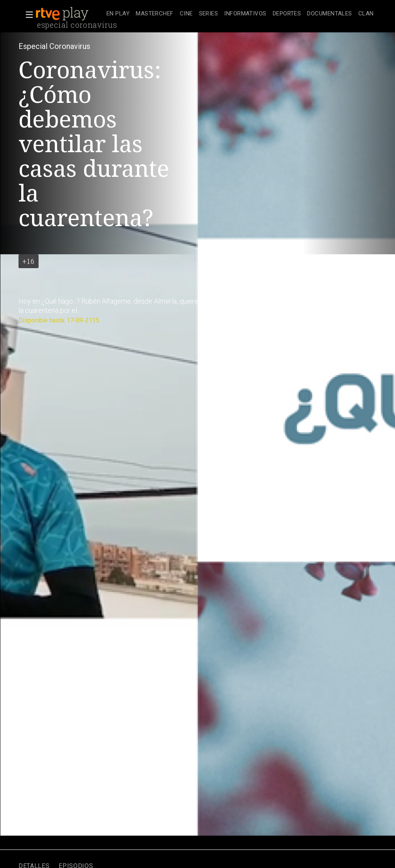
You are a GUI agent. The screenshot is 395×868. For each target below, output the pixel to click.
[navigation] (240, 14)
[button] (27, 15)
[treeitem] (118, 14)
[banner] (69, 14)
